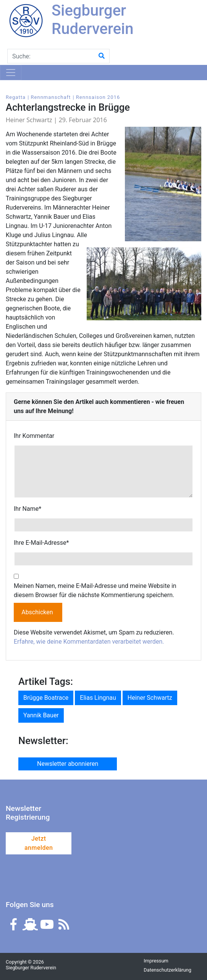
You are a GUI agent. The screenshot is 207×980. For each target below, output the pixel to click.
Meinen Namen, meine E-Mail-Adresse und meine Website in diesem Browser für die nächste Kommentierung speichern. (95, 590)
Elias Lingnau (98, 698)
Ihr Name (27, 509)
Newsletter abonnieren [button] (68, 764)
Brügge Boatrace (46, 698)
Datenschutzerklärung (167, 970)
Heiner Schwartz (150, 698)
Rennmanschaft (51, 97)
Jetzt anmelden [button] (39, 843)
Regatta (16, 97)
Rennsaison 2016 (98, 97)
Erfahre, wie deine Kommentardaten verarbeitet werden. (89, 642)
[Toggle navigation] (11, 73)
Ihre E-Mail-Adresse (41, 543)
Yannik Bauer (41, 715)
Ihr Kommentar (34, 436)
